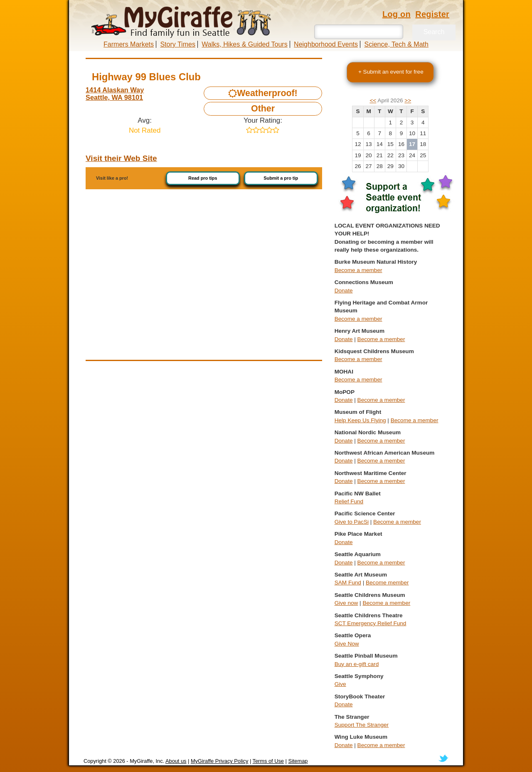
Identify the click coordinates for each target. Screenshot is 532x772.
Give (340, 684)
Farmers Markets (129, 44)
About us (176, 761)
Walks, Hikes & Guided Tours (244, 44)
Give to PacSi (352, 522)
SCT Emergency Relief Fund (371, 623)
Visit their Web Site (121, 158)
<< (373, 100)
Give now (346, 603)
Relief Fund (349, 501)
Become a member (358, 270)
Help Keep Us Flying (360, 420)
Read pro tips (203, 178)
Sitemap (298, 761)
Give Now (347, 644)
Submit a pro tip (281, 178)
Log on (397, 14)
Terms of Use (268, 761)
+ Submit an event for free (391, 72)
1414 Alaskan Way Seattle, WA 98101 (115, 94)
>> (408, 100)
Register (432, 14)
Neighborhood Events (326, 44)
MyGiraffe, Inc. (147, 761)
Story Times (177, 44)
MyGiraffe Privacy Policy (219, 761)
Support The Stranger (362, 725)
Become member (387, 583)
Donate (344, 291)
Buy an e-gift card (357, 664)
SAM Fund (348, 583)
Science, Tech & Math (396, 44)
